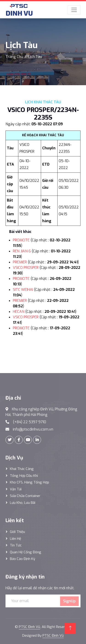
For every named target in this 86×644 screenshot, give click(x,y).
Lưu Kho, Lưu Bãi (23, 503)
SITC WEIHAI (23, 290)
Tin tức (16, 545)
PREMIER (20, 262)
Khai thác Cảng (22, 469)
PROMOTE (21, 240)
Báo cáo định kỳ (22, 559)
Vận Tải (16, 489)
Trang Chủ (14, 57)
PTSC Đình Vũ (29, 627)
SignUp (69, 601)
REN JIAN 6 (22, 251)
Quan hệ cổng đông (26, 552)
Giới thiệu (17, 532)
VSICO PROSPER (26, 268)
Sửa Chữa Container (25, 496)
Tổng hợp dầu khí (24, 476)
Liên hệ (15, 539)
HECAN (19, 312)
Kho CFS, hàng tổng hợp (29, 482)
